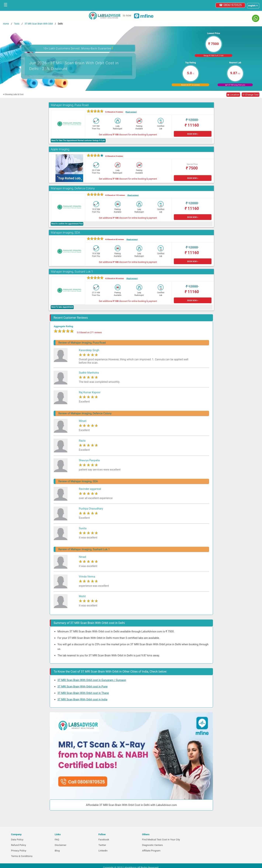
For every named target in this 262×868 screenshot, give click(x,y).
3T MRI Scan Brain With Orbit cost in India (82, 699)
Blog (57, 851)
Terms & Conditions (22, 856)
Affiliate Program (151, 851)
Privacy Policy (19, 851)
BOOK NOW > (193, 134)
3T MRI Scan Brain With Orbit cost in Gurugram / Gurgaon (92, 680)
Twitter (102, 845)
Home (6, 24)
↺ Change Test (251, 95)
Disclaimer (61, 845)
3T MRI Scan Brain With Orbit (39, 24)
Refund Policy (19, 845)
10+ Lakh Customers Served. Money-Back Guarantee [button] (78, 48)
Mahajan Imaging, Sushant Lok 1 (72, 272)
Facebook (104, 840)
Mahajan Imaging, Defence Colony (73, 188)
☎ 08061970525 (230, 5)
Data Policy (17, 840)
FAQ (57, 840)
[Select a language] (253, 6)
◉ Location (233, 95)
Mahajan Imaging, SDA (65, 233)
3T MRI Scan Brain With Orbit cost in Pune (82, 687)
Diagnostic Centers (152, 845)
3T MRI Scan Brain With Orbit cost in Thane (83, 693)
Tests (17, 24)
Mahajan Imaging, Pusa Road (70, 105)
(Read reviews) (131, 112)
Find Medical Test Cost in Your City (161, 840)
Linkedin (103, 851)
